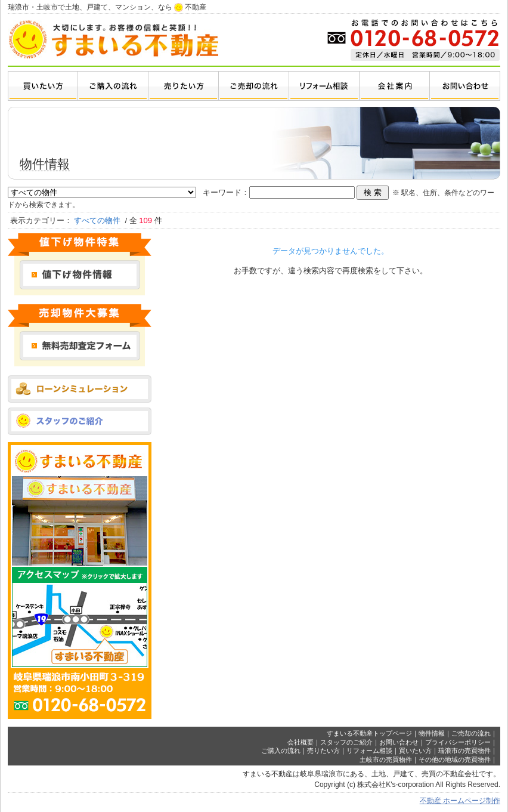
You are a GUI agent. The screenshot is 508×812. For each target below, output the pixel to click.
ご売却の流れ (471, 733)
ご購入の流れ (281, 751)
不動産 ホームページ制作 (460, 801)
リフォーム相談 (369, 751)
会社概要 (301, 742)
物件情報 (432, 733)
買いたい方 (415, 751)
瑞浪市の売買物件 (464, 751)
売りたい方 (323, 751)
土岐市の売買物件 (386, 759)
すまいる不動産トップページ (369, 733)
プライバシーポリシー (458, 742)
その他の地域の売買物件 (455, 759)
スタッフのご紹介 (346, 742)
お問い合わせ (399, 742)
